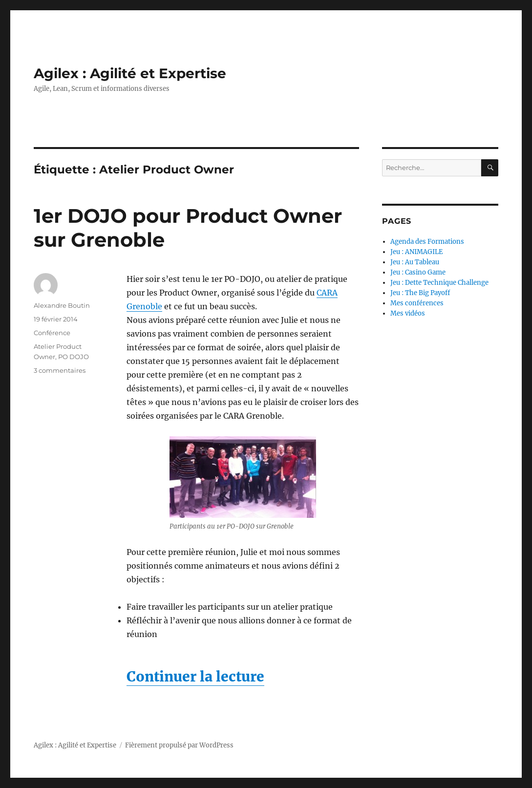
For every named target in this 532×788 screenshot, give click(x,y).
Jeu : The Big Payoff (420, 293)
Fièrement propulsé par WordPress (179, 745)
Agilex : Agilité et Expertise (130, 73)
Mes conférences (417, 303)
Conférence (52, 333)
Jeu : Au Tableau (415, 262)
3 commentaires (60, 370)
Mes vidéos (408, 313)
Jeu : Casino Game (418, 272)
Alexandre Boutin (62, 305)
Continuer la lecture (195, 677)
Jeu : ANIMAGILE (416, 252)
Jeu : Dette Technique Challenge (439, 283)
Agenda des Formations (427, 242)
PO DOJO (74, 357)
